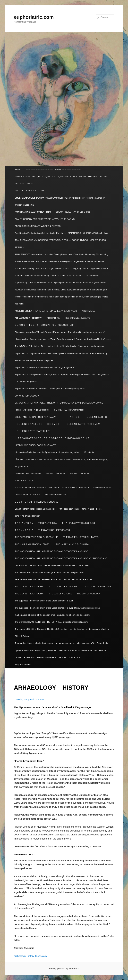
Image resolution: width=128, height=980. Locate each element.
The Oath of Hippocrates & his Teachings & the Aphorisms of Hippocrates (49, 572)
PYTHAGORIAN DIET (56, 495)
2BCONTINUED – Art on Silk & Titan (73, 212)
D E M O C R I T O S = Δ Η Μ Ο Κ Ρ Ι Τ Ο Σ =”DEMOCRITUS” (44, 325)
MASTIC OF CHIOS (56, 473)
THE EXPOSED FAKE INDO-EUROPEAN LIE (36, 537)
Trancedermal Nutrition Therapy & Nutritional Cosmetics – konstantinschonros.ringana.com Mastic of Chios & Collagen (62, 633)
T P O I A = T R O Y (24, 523)
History (30, 956)
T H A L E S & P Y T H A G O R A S (78, 523)
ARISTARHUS (54, 318)
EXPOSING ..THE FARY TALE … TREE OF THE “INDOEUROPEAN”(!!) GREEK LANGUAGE (59, 403)
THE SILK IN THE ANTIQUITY (29, 587)
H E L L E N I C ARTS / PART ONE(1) (82, 424)
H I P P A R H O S (71, 417)
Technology (41, 956)
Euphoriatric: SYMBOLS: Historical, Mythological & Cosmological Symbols (50, 389)
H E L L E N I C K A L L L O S (28, 424)
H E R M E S (53, 424)
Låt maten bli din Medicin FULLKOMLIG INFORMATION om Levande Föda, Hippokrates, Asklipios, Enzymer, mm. (61, 463)
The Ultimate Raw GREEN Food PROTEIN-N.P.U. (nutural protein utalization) (51, 622)
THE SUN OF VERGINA (60, 594)
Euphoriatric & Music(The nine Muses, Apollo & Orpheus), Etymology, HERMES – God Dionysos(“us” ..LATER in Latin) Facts (62, 378)
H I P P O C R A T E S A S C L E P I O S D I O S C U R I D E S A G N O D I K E (52, 438)
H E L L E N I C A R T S (96, 417)
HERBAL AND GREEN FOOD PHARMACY (35, 445)
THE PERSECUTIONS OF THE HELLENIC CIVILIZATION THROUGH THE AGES (53, 579)
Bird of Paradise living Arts (78, 318)
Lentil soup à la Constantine (28, 473)
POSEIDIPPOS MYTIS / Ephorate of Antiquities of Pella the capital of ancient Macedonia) (60, 201)
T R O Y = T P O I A (47, 523)
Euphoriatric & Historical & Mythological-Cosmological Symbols (44, 367)
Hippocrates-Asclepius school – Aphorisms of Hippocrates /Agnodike (47, 452)
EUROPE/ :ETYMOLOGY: (27, 396)
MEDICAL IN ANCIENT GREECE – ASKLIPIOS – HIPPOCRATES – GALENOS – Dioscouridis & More (63, 488)
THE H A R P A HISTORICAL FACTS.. (81, 537)
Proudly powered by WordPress (64, 969)
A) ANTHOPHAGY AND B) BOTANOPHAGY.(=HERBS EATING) (45, 219)
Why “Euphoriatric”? (24, 664)
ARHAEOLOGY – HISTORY (28, 318)
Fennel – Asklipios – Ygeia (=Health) (32, 410)
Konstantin (89, 452)
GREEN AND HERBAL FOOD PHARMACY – (36, 417)
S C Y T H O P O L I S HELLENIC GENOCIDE (37, 502)
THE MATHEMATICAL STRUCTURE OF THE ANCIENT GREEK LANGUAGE (51, 551)
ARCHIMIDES (89, 311)
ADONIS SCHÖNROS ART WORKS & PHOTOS (38, 226)
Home (18, 169)
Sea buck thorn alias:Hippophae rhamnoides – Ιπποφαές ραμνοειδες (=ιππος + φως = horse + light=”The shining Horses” (59, 512)
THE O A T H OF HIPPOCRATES (54, 530)
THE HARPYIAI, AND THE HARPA (72, 544)
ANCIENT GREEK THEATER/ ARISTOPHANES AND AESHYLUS (46, 311)
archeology (20, 956)
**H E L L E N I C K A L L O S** (29, 191)
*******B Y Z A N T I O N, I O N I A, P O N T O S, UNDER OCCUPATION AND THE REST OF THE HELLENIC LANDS (61, 180)
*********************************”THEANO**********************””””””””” (56, 169)
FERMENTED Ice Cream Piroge (69, 410)
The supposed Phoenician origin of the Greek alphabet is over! (44, 601)
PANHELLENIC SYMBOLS (27, 495)
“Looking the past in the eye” (29, 699)
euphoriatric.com (34, 17)
